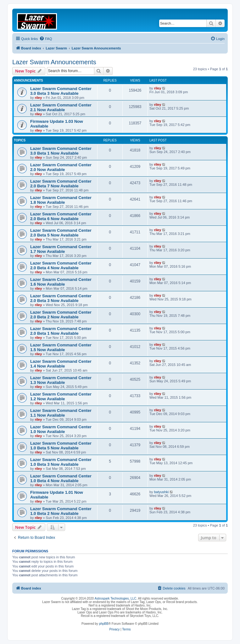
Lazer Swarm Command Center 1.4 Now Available (61, 364)
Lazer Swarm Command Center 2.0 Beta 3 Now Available (61, 298)
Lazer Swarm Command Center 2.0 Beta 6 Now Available (61, 216)
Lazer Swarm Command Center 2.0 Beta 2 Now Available (61, 315)
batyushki (161, 492)
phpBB (104, 624)
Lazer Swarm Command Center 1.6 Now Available (61, 282)
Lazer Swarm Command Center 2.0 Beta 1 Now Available (61, 331)
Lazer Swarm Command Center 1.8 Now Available (61, 200)
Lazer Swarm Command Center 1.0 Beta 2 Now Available (61, 511)
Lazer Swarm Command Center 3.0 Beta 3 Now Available (61, 91)
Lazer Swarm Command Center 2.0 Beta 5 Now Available (61, 233)
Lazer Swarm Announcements (54, 62)
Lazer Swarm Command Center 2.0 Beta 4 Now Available (61, 265)
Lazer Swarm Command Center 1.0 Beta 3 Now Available (61, 462)
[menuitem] (46, 39)
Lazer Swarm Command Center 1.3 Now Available (61, 380)
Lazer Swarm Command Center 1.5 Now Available (61, 347)
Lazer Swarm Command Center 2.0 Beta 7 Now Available (61, 184)
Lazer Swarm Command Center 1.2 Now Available (61, 396)
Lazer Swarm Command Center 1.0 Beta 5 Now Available (61, 446)
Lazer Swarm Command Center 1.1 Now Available (61, 413)
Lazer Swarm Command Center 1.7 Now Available (61, 249)
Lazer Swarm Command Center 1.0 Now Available (61, 429)
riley (39, 98)
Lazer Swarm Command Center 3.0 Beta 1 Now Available (61, 151)
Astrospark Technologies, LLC (116, 598)
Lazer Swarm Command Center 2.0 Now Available (61, 167)
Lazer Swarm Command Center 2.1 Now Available (61, 107)
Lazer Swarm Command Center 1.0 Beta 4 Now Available (61, 478)
